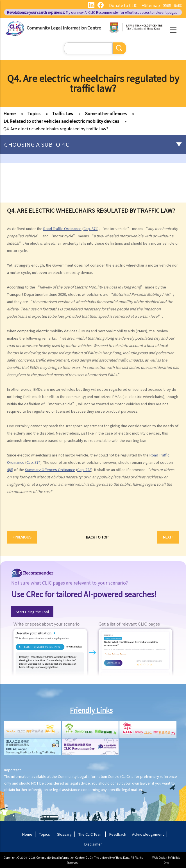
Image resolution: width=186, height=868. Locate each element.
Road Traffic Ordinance (62, 229)
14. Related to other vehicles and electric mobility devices (61, 121)
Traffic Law (63, 113)
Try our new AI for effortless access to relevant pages (92, 12)
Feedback (118, 834)
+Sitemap (151, 5)
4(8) (10, 470)
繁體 (167, 5)
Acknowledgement (148, 834)
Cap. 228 (84, 470)
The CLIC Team (90, 834)
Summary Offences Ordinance (50, 470)
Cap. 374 (90, 229)
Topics (34, 113)
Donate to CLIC (123, 5)
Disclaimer (93, 844)
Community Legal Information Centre (64, 28)
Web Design (160, 857)
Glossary (64, 834)
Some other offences (106, 113)
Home (10, 113)
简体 (178, 5)
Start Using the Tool (32, 612)
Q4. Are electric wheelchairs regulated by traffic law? (56, 129)
